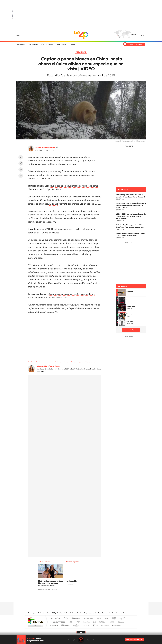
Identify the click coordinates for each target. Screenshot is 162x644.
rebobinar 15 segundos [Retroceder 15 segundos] (74, 640)
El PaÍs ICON (86, 625)
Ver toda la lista (130, 330)
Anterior (68, 640)
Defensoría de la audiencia (73, 613)
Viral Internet (32, 362)
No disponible (71, 581)
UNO (71, 621)
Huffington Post (58, 621)
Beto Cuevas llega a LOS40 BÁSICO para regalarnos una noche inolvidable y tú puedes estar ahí (131, 205)
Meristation (116, 625)
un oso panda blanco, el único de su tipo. (56, 164)
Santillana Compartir (89, 619)
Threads (92, 598)
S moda (95, 625)
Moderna (65, 625)
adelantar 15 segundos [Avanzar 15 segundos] (88, 640)
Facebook (21, 157)
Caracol (121, 619)
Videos (72, 44)
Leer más (41, 371)
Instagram (79, 598)
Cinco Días (86, 621)
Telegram (21, 176)
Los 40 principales (66, 619)
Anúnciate (131, 613)
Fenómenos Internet (46, 362)
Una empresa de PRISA (35, 620)
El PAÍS (55, 619)
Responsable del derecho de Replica (95, 613)
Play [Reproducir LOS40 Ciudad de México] (81, 640)
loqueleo (105, 625)
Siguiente (94, 640)
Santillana (77, 619)
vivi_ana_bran (57, 147)
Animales (58, 362)
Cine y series (62, 44)
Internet (73, 362)
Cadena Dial (94, 621)
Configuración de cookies (117, 613)
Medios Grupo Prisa (35, 626)
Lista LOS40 (21, 44)
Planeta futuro (111, 621)
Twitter (21, 163)
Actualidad (33, 44)
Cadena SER (98, 619)
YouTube (74, 598)
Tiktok (70, 598)
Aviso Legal (32, 613)
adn (113, 619)
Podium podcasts (76, 625)
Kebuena (119, 621)
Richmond (54, 625)
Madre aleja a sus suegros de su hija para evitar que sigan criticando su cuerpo (51, 583)
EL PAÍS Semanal (103, 621)
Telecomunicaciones (92, 362)
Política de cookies (44, 613)
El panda (54, 204)
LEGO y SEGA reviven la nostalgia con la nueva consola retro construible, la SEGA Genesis (131, 216)
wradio (77, 621)
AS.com (105, 619)
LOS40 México (81, 35)
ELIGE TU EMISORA (134, 639)
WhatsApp (21, 170)
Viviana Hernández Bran (45, 147)
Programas (49, 44)
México (133, 35)
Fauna (66, 362)
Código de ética (57, 613)
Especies (80, 362)
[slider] (81, 635)
